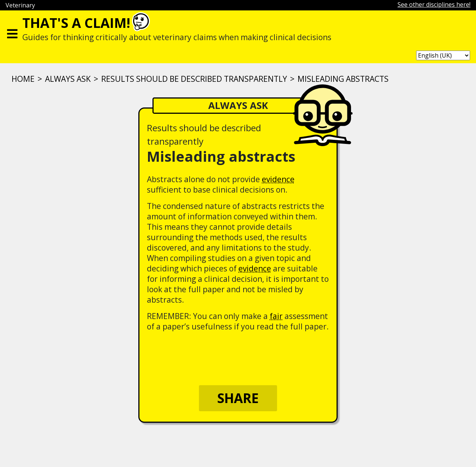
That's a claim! (76, 23)
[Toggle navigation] (12, 32)
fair (276, 316)
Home (23, 79)
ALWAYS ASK (68, 79)
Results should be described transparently (194, 79)
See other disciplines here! (434, 4)
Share (238, 398)
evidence (278, 179)
